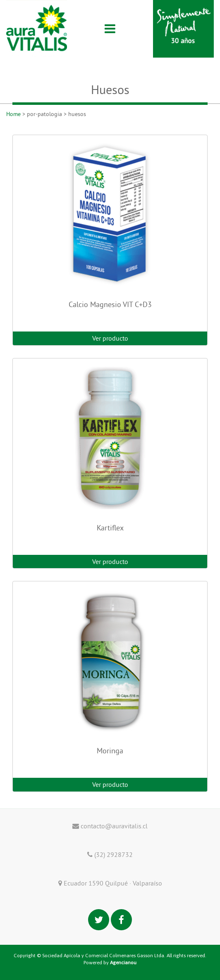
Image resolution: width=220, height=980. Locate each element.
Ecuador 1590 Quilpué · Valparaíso (110, 883)
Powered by (110, 963)
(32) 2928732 (110, 854)
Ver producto (110, 338)
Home (13, 114)
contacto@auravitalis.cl (110, 826)
